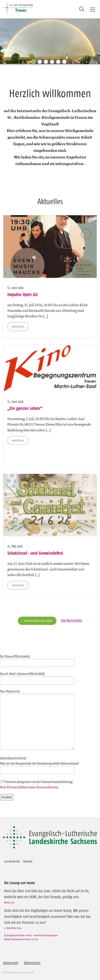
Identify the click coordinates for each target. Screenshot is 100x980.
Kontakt (28, 861)
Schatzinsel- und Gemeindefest (35, 553)
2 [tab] (41, 63)
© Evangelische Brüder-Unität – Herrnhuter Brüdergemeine (31, 935)
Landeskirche (12, 861)
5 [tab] (59, 63)
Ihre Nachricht (37, 720)
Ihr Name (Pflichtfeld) (37, 660)
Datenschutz (32, 963)
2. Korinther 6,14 (13, 928)
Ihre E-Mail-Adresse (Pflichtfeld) (37, 677)
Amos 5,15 (9, 902)
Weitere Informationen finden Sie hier (21, 939)
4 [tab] (53, 63)
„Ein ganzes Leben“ (25, 408)
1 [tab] (35, 63)
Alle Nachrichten (72, 620)
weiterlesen (18, 326)
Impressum (11, 963)
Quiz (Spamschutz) (50, 764)
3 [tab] (47, 63)
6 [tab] (65, 63)
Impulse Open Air (23, 294)
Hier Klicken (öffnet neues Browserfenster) (29, 787)
